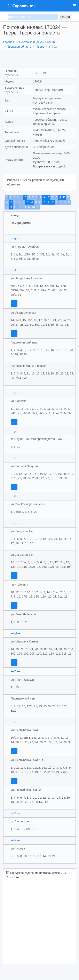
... (14, 303)
